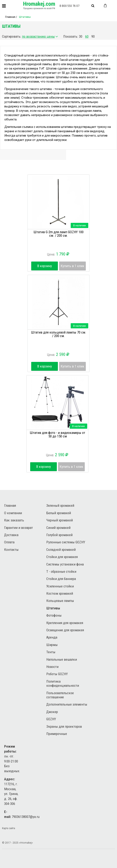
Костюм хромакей (60, 593)
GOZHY (51, 719)
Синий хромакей (58, 528)
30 (81, 37)
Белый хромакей (59, 513)
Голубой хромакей (59, 535)
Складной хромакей (61, 550)
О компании (13, 513)
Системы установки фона (65, 564)
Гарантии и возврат (19, 528)
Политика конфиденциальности (63, 683)
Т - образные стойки (61, 571)
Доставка (11, 535)
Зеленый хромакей (60, 505)
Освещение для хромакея (65, 630)
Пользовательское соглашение (60, 695)
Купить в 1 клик (72, 266)
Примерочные (57, 734)
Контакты (11, 550)
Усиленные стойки (60, 586)
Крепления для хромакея (65, 623)
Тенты (51, 652)
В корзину (45, 266)
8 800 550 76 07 (69, 6)
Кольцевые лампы (60, 601)
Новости (52, 667)
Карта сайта (9, 828)
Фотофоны (54, 615)
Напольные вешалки (62, 659)
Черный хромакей (60, 520)
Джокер (52, 712)
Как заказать (14, 520)
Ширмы (52, 645)
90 (93, 37)
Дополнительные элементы (67, 704)
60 (87, 37)
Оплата (9, 542)
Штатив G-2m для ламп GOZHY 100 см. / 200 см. (58, 234)
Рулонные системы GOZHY (66, 542)
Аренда (52, 637)
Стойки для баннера (61, 579)
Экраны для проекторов (64, 726)
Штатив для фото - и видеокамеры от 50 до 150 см (57, 434)
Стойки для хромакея (62, 557)
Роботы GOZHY (57, 674)
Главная (10, 17)
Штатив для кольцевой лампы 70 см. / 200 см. (59, 334)
